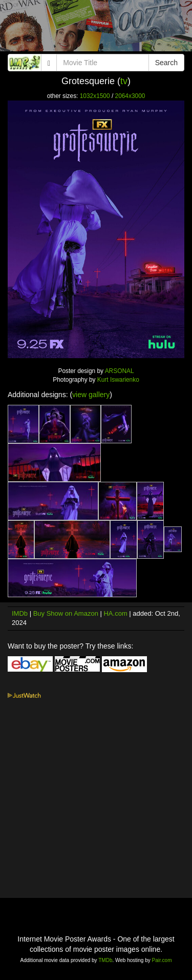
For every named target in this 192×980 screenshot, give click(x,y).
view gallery (91, 395)
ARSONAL (120, 371)
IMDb (20, 613)
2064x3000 (130, 96)
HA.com (115, 613)
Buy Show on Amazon (66, 613)
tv (124, 81)
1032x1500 (95, 96)
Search (166, 63)
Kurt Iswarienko (118, 380)
